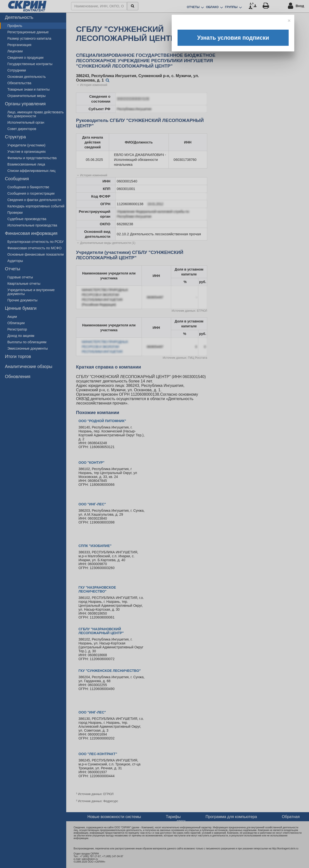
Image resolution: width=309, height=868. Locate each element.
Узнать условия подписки (233, 38)
